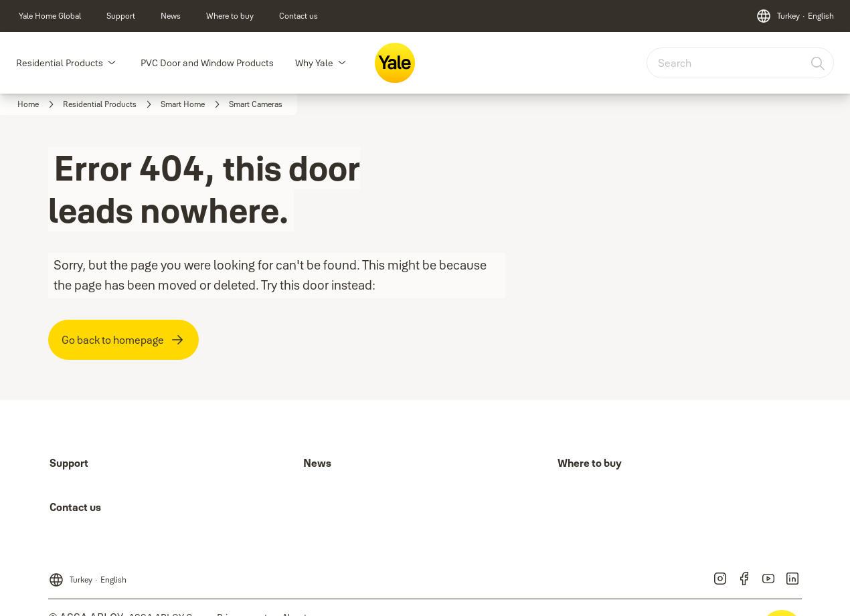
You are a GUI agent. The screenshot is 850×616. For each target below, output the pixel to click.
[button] (112, 63)
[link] (50, 16)
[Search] (819, 63)
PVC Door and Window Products (207, 63)
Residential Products (60, 63)
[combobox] (740, 63)
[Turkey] (795, 16)
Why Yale (314, 63)
